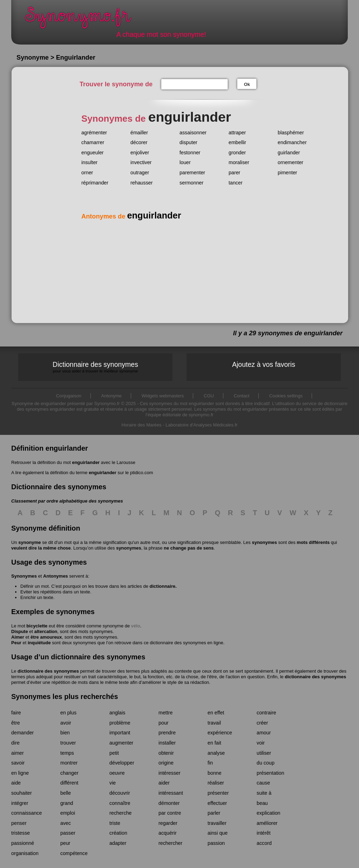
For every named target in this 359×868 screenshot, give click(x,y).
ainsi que (218, 833)
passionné (23, 843)
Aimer (18, 637)
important (120, 733)
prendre (167, 733)
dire (15, 743)
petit (114, 753)
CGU (209, 396)
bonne (215, 773)
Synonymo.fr (83, 19)
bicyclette (37, 626)
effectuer (217, 803)
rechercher (170, 843)
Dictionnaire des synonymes (95, 367)
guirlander (289, 153)
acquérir (168, 833)
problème (120, 723)
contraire (266, 713)
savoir (18, 763)
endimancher (292, 142)
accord (264, 843)
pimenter (287, 173)
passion (216, 843)
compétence (74, 853)
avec (66, 823)
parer (234, 173)
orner (87, 173)
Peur (16, 643)
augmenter (121, 743)
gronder (237, 153)
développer (122, 763)
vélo (136, 626)
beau (262, 803)
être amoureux (46, 637)
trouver (68, 743)
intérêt (264, 833)
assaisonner (193, 133)
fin (210, 763)
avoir (66, 723)
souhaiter (22, 793)
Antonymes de (131, 216)
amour (264, 733)
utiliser (264, 753)
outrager (140, 173)
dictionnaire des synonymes (48, 671)
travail (214, 723)
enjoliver (140, 153)
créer (262, 723)
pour (164, 723)
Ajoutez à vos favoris (264, 364)
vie (113, 783)
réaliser (216, 783)
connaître (120, 803)
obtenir (166, 753)
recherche (121, 813)
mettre (166, 713)
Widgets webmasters (163, 396)
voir (261, 743)
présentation (270, 773)
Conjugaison (69, 396)
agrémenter (94, 133)
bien (65, 733)
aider (164, 783)
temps (67, 753)
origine (166, 763)
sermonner (191, 183)
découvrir (120, 793)
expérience (220, 733)
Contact (242, 396)
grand (67, 803)
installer (167, 743)
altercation (46, 631)
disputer (188, 142)
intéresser (170, 773)
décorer (139, 142)
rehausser (142, 183)
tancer (236, 183)
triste (115, 823)
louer (185, 162)
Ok (247, 84)
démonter (169, 803)
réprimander (95, 183)
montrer (69, 763)
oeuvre (117, 773)
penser (19, 823)
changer (69, 773)
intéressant (171, 793)
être (16, 723)
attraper (237, 133)
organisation (25, 853)
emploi (68, 813)
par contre (170, 813)
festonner (190, 153)
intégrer (20, 803)
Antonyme (112, 396)
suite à (264, 793)
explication (269, 813)
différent (69, 783)
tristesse (21, 833)
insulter (89, 162)
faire (16, 713)
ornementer (290, 162)
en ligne (20, 773)
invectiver (141, 162)
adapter (118, 843)
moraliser (239, 162)
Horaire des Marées (141, 425)
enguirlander (86, 462)
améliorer (267, 823)
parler (214, 813)
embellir (237, 142)
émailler (139, 133)
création (118, 833)
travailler (217, 823)
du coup (266, 763)
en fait (214, 743)
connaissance (26, 813)
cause (263, 783)
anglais (117, 713)
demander (22, 733)
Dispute (20, 631)
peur (65, 843)
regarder (168, 823)
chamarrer (93, 142)
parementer (192, 173)
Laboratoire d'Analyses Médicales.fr (202, 425)
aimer (18, 753)
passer (68, 833)
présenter (218, 793)
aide (16, 783)
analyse (216, 753)
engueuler (93, 153)
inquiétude (39, 643)
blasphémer (291, 133)
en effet (216, 713)
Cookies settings (286, 396)
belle (66, 793)
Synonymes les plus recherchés (65, 697)
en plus (68, 713)
